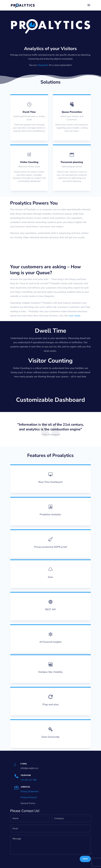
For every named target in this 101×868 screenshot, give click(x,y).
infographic (43, 65)
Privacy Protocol (29, 802)
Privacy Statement (30, 796)
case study (74, 316)
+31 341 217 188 (28, 784)
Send (85, 863)
